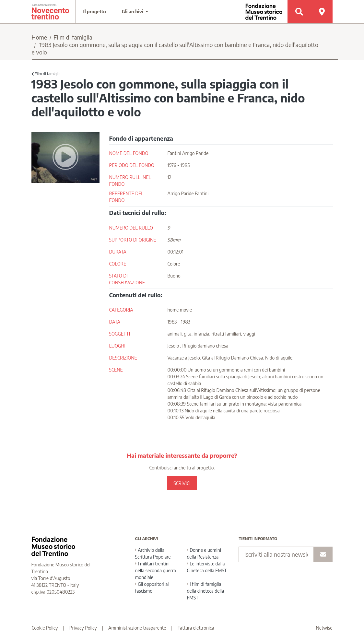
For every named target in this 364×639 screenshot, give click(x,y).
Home (40, 37)
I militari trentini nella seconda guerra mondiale (155, 570)
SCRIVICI (182, 483)
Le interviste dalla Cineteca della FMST (207, 567)
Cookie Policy (45, 628)
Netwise (324, 628)
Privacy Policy (83, 628)
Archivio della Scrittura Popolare (153, 553)
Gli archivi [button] (133, 12)
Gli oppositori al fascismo (152, 587)
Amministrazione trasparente (137, 628)
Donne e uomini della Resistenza (204, 553)
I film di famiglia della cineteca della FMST (205, 591)
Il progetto (95, 12)
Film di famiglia (73, 37)
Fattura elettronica (196, 628)
